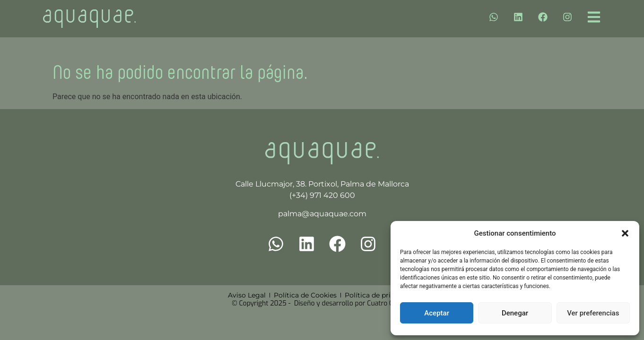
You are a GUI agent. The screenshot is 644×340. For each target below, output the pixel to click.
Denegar (515, 313)
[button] (625, 233)
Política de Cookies (305, 295)
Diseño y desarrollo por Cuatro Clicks (350, 303)
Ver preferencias (593, 313)
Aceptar (437, 313)
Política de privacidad (380, 295)
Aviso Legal (247, 295)
